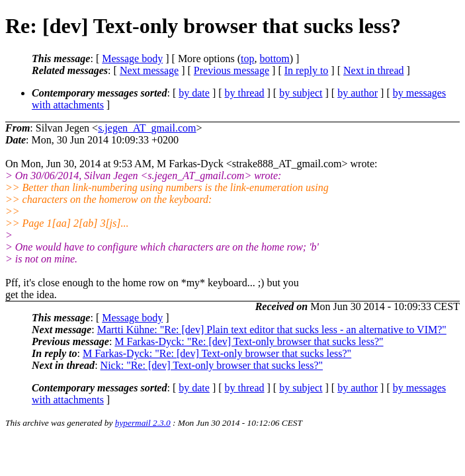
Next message (149, 70)
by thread (245, 93)
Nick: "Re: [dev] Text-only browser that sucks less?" (212, 365)
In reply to (307, 70)
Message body (132, 59)
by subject (301, 93)
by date (194, 93)
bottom (274, 59)
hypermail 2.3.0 (143, 423)
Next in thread (374, 70)
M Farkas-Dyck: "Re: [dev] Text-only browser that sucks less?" (249, 341)
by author (358, 93)
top (247, 59)
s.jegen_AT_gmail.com (147, 128)
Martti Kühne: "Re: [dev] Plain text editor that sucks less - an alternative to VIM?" (272, 330)
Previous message (232, 70)
